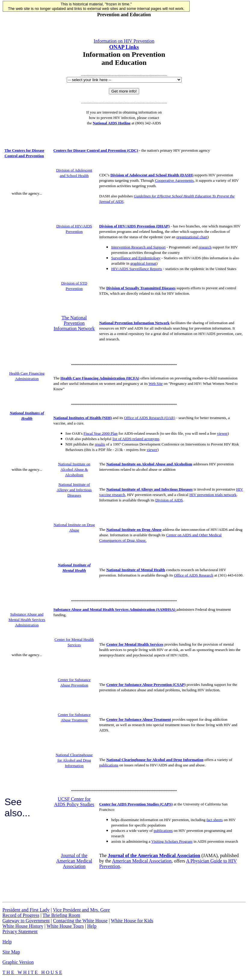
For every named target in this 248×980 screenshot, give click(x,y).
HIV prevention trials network (213, 495)
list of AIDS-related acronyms (136, 439)
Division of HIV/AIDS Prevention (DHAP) (134, 226)
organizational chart (192, 237)
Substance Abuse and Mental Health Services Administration (27, 620)
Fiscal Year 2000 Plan (101, 433)
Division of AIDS (169, 500)
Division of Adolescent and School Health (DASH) (152, 175)
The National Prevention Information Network (74, 323)
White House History (23, 926)
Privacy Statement (20, 931)
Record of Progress (21, 915)
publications (109, 765)
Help (92, 926)
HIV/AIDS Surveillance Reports (137, 269)
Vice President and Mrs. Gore (81, 910)
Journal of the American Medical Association (74, 861)
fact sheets (215, 820)
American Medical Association (142, 861)
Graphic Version (18, 962)
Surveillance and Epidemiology (136, 258)
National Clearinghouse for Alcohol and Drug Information (74, 760)
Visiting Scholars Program (172, 841)
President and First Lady (26, 910)
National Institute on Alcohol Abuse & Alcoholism (74, 469)
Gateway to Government (26, 921)
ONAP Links (124, 47)
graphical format (143, 263)
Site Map (11, 952)
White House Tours (65, 926)
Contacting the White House (80, 921)
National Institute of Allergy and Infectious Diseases (74, 490)
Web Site (156, 383)
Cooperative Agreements (174, 180)
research (205, 247)
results (100, 444)
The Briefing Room (61, 915)
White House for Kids (132, 921)
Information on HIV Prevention (124, 41)
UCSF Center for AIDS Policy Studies (74, 802)
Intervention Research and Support (138, 247)
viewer (222, 433)
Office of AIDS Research (194, 575)
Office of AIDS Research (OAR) (150, 418)
